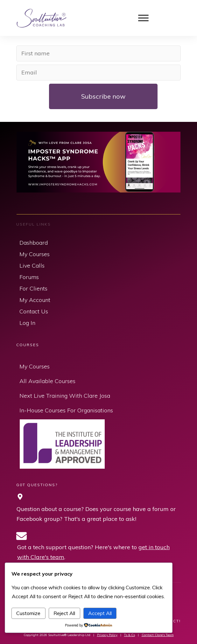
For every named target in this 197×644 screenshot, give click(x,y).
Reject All (64, 613)
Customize (28, 613)
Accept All (100, 613)
